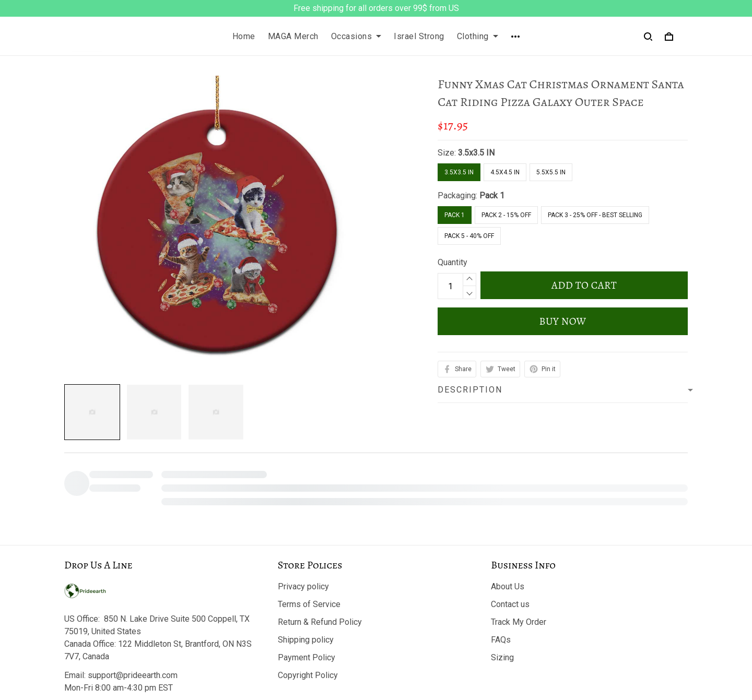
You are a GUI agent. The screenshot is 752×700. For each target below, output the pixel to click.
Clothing (478, 36)
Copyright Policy (308, 675)
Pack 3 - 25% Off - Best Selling (595, 215)
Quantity (453, 262)
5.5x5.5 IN (551, 172)
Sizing (502, 657)
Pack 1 (492, 195)
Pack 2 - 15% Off (506, 215)
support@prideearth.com (133, 675)
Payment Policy (307, 657)
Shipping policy (306, 640)
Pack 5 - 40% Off (469, 236)
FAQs (501, 640)
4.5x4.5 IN (505, 172)
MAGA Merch (293, 36)
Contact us (510, 604)
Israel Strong (419, 36)
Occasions (356, 36)
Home (244, 36)
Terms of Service (309, 604)
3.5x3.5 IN (476, 153)
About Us (508, 586)
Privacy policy (303, 586)
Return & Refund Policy (320, 622)
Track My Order (519, 622)
